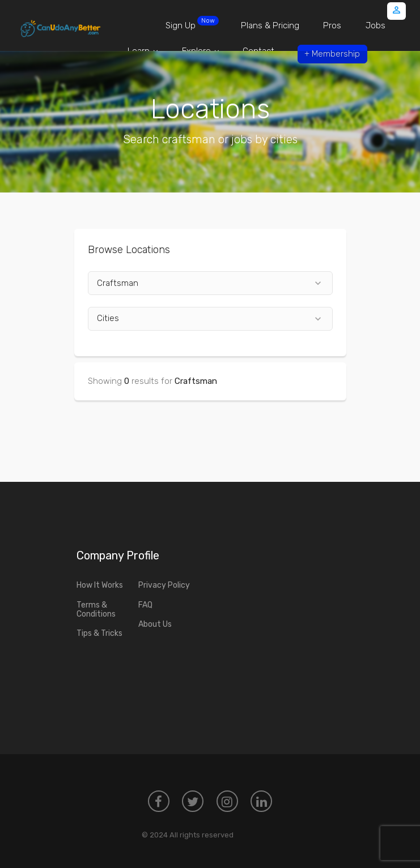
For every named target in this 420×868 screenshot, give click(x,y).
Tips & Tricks (99, 633)
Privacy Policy (164, 585)
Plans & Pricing (270, 25)
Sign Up (192, 23)
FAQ (145, 605)
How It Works (100, 585)
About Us (155, 624)
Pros (332, 25)
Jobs (376, 25)
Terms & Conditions (96, 610)
